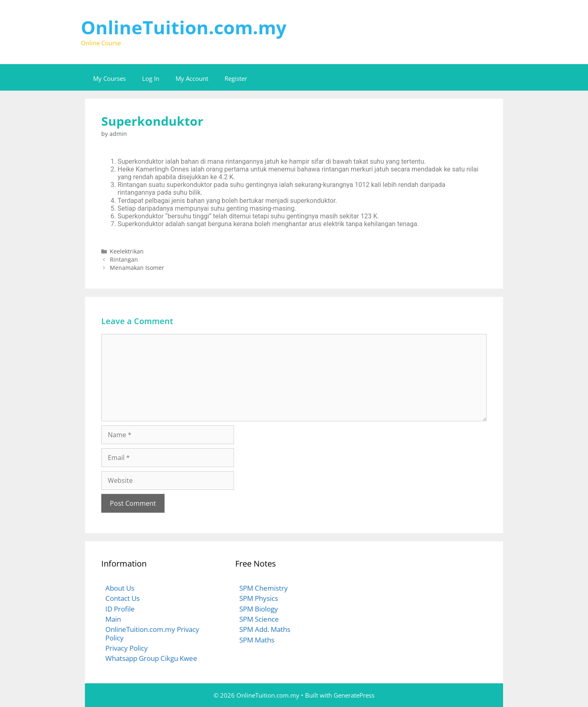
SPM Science (259, 619)
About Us (120, 588)
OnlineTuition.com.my (184, 27)
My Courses (109, 78)
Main (113, 619)
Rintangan (124, 259)
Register (236, 78)
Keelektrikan (127, 251)
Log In (151, 78)
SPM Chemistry (264, 588)
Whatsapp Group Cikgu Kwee (151, 658)
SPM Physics (259, 598)
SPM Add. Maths (265, 629)
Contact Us (122, 598)
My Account (192, 78)
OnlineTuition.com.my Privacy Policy (152, 633)
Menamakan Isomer (137, 268)
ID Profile (120, 609)
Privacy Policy (127, 648)
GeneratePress (354, 695)
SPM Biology (259, 609)
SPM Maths (257, 640)
